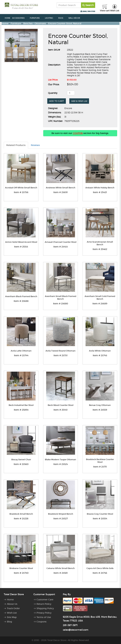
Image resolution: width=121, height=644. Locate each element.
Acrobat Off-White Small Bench (21, 188)
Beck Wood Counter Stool (61, 405)
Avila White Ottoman (100, 351)
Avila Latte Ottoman (21, 351)
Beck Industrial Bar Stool (21, 405)
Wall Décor (76, 18)
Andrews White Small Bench (61, 188)
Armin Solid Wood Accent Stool (21, 242)
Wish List (12, 613)
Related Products (16, 145)
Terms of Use (44, 617)
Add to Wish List (79, 101)
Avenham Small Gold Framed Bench (100, 298)
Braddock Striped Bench (61, 514)
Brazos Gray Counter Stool (100, 514)
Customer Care (45, 600)
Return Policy (44, 604)
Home (7, 18)
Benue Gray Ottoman (100, 405)
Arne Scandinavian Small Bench (100, 243)
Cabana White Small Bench (61, 568)
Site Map (12, 617)
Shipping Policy (45, 608)
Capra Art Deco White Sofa (100, 568)
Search (88, 5)
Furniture (36, 18)
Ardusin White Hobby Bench (100, 188)
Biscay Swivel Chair (21, 460)
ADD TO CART (57, 101)
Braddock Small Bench (21, 514)
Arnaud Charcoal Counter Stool (61, 242)
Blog (9, 622)
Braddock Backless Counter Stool (100, 461)
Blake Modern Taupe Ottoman (60, 460)
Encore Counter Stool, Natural (65, 23)
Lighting (51, 18)
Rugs (62, 18)
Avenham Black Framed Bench (21, 296)
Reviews (35, 145)
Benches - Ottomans (35, 23)
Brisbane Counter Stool (21, 568)
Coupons (42, 622)
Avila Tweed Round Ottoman (60, 351)
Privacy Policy (44, 613)
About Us (12, 604)
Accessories (20, 18)
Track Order (13, 608)
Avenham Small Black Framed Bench (61, 298)
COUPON (78, 133)
